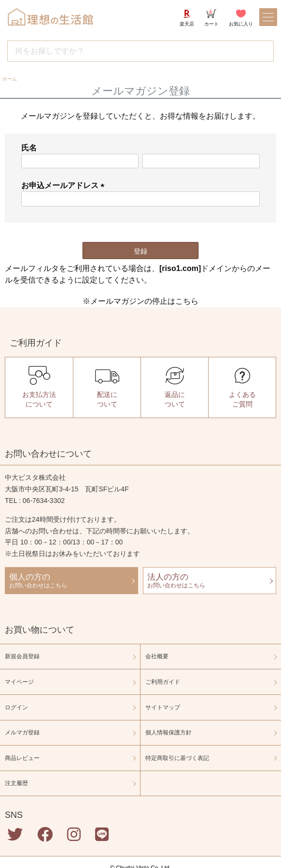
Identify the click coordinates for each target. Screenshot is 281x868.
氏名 (29, 148)
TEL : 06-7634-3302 (35, 501)
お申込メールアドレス (65, 185)
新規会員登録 (22, 656)
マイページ (19, 682)
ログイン (16, 707)
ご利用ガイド (163, 682)
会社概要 (157, 656)
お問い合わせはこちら (71, 580)
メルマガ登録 (22, 732)
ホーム (10, 79)
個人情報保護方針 (169, 732)
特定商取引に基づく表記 (177, 758)
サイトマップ (163, 707)
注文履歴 (16, 783)
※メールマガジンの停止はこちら (140, 301)
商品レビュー (22, 758)
